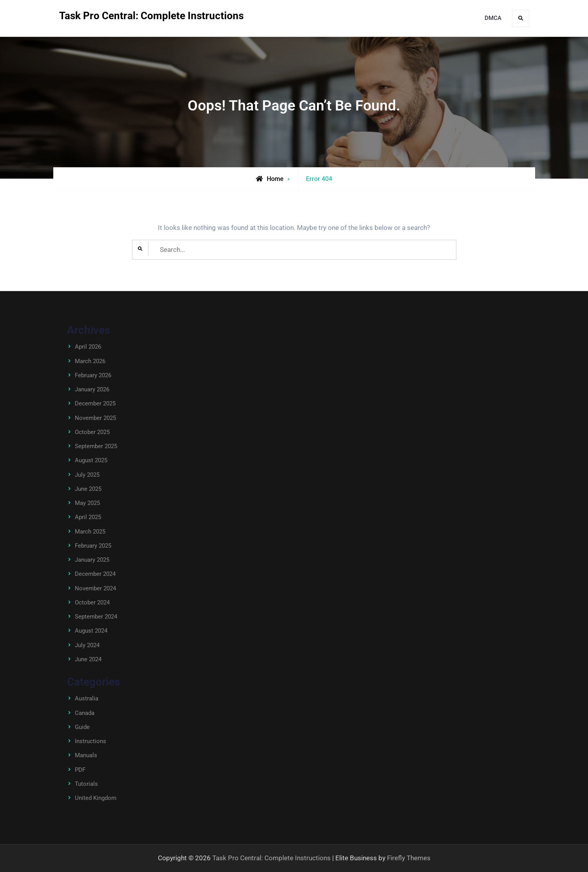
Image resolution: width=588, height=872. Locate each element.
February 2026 (93, 375)
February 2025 (93, 546)
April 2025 (88, 517)
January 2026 (92, 389)
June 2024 (88, 659)
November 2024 (95, 588)
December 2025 (95, 403)
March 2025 (90, 532)
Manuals (86, 755)
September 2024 (96, 617)
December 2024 (95, 574)
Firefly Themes (409, 858)
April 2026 (88, 347)
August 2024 (91, 631)
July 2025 (87, 475)
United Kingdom (96, 798)
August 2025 (91, 460)
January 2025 (92, 560)
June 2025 (88, 489)
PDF (80, 770)
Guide (82, 727)
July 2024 (87, 645)
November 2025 (95, 418)
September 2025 (96, 446)
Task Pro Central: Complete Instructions (151, 16)
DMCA (493, 18)
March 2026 (90, 361)
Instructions (90, 741)
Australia (87, 698)
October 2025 (92, 432)
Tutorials (86, 784)
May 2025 (87, 503)
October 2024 (92, 602)
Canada (85, 713)
